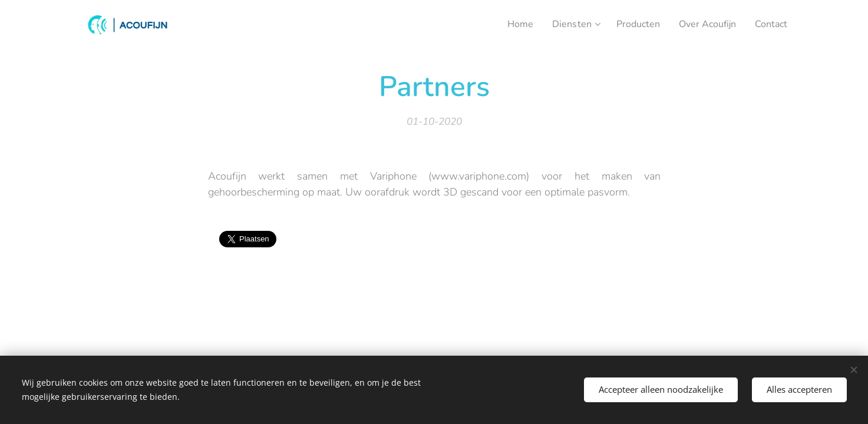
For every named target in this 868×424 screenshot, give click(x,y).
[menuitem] (506, 24)
